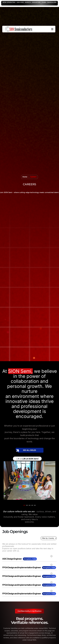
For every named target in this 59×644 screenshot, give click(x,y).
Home (25, 177)
